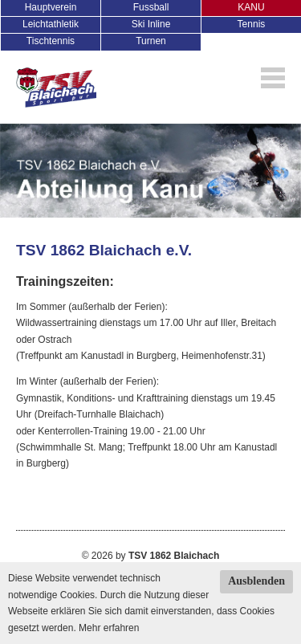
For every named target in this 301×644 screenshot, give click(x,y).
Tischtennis (51, 41)
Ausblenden (256, 581)
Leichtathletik (51, 24)
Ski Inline (151, 24)
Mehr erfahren (109, 628)
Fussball (151, 7)
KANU (251, 7)
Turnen (151, 41)
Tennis (252, 24)
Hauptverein (51, 7)
